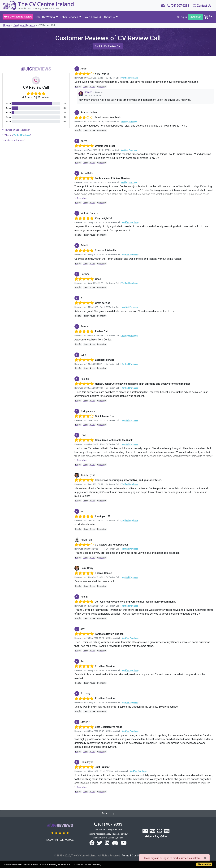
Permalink (102, 87)
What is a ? (17, 135)
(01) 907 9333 (108, 824)
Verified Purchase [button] (130, 78)
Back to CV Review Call (108, 46)
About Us (109, 17)
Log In (181, 17)
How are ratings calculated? (16, 130)
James (88, 92)
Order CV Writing (45, 17)
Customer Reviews (24, 25)
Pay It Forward (92, 17)
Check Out (196, 17)
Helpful (78, 87)
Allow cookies (204, 864)
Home (6, 25)
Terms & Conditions (133, 856)
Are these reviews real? (14, 140)
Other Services (69, 17)
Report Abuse (89, 87)
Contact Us (202, 6)
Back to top (108, 813)
